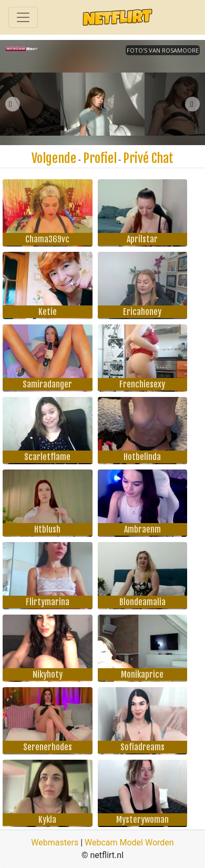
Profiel (100, 158)
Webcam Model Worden (129, 843)
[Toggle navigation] (23, 17)
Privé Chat (148, 158)
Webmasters (55, 843)
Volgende (54, 158)
